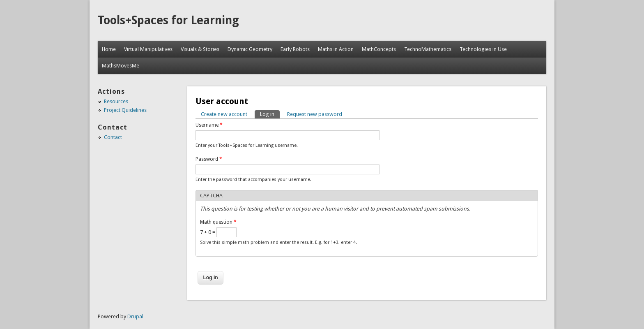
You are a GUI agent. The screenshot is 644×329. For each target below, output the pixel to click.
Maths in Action (336, 49)
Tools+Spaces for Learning (168, 20)
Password (209, 159)
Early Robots (295, 49)
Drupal (135, 316)
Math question (218, 222)
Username (209, 125)
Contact (113, 137)
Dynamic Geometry (250, 49)
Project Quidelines (125, 110)
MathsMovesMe (121, 66)
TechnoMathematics (428, 49)
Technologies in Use (483, 49)
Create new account (224, 114)
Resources (116, 101)
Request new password (315, 114)
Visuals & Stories (200, 49)
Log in (270, 114)
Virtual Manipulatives (148, 49)
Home (109, 49)
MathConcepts (379, 49)
